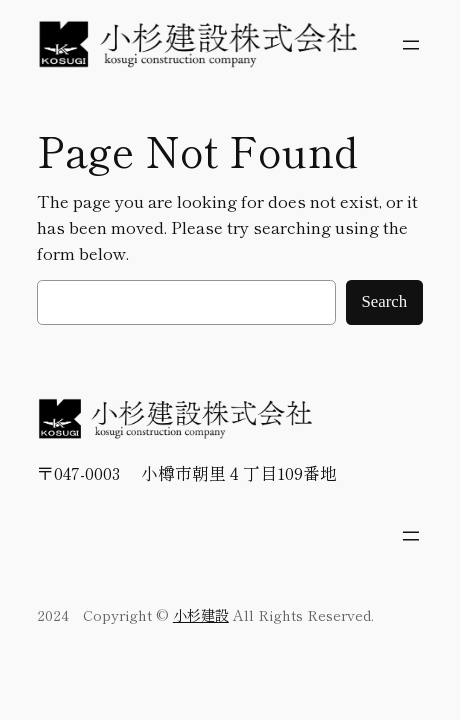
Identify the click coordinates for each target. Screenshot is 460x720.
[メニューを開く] (411, 45)
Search (385, 301)
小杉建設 (201, 614)
